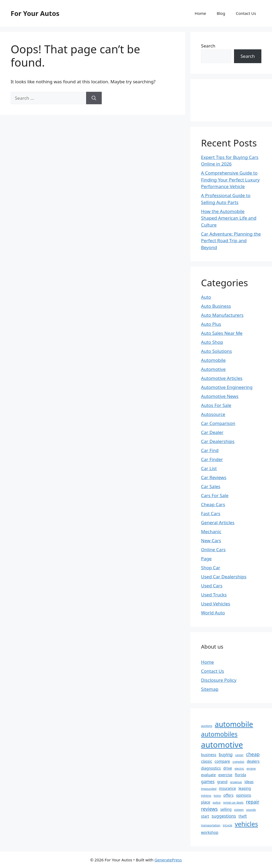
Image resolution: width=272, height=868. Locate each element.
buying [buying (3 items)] (226, 754)
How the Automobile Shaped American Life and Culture (229, 218)
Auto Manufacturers (222, 315)
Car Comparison (218, 423)
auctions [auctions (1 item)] (207, 726)
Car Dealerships (218, 441)
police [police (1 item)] (217, 802)
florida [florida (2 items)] (241, 775)
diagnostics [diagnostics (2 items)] (211, 768)
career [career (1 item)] (239, 755)
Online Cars (213, 550)
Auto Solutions (216, 351)
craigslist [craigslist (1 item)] (238, 762)
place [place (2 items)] (206, 802)
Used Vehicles (216, 604)
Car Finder (212, 459)
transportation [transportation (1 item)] (211, 825)
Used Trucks (214, 595)
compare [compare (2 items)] (222, 761)
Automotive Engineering (227, 387)
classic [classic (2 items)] (207, 761)
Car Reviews (214, 477)
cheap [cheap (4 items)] (253, 754)
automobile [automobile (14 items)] (234, 724)
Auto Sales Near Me (222, 333)
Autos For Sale (216, 405)
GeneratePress (168, 860)
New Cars (211, 541)
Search (208, 46)
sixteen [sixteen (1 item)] (239, 810)
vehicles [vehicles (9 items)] (246, 824)
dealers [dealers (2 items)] (253, 761)
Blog (221, 13)
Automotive (213, 369)
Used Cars (212, 586)
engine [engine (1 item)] (251, 769)
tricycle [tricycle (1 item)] (228, 825)
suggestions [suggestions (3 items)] (224, 816)
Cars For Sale (215, 495)
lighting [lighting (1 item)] (206, 796)
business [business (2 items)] (209, 755)
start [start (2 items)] (205, 816)
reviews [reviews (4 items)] (209, 809)
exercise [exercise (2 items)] (225, 775)
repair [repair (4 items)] (253, 802)
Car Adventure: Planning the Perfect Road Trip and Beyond (231, 241)
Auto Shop (212, 342)
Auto (206, 297)
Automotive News (220, 396)
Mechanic (211, 531)
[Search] (94, 98)
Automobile (213, 360)
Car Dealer (212, 432)
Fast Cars (211, 513)
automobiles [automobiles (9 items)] (219, 734)
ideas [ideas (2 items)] (249, 782)
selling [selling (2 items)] (226, 809)
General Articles (218, 522)
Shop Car (211, 568)
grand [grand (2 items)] (222, 782)
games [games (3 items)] (208, 782)
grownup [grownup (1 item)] (236, 782)
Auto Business (216, 306)
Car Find (210, 450)
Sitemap (210, 689)
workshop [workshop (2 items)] (210, 832)
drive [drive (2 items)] (228, 768)
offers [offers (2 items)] (228, 795)
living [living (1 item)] (217, 796)
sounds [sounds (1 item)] (251, 810)
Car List (209, 468)
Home (200, 13)
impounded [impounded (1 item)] (209, 789)
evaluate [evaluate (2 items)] (208, 775)
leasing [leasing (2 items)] (245, 788)
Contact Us (246, 13)
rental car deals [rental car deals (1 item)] (233, 802)
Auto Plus (211, 324)
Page (206, 559)
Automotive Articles (222, 378)
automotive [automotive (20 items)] (222, 745)
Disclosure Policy (219, 680)
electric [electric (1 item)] (239, 769)
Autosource (213, 414)
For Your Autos (35, 13)
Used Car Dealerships (224, 577)
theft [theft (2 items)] (243, 816)
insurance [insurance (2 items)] (227, 788)
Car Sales (211, 486)
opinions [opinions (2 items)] (244, 795)
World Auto (213, 613)
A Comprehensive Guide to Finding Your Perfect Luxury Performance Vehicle (230, 180)
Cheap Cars (213, 504)
